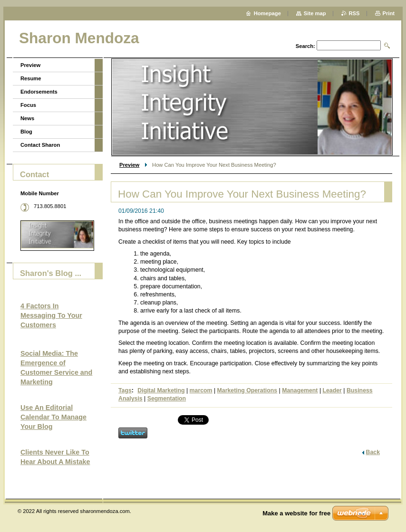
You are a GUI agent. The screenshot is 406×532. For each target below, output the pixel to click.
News (27, 118)
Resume (31, 78)
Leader (332, 390)
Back (373, 452)
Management (300, 390)
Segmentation (167, 399)
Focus (28, 105)
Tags (125, 390)
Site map (315, 13)
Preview (129, 165)
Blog (26, 132)
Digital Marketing (161, 390)
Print (389, 13)
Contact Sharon (40, 145)
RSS (354, 13)
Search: (305, 46)
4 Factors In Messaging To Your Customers (51, 315)
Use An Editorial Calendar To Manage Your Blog (53, 417)
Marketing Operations (247, 390)
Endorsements (39, 92)
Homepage (267, 13)
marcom (201, 390)
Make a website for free (296, 513)
